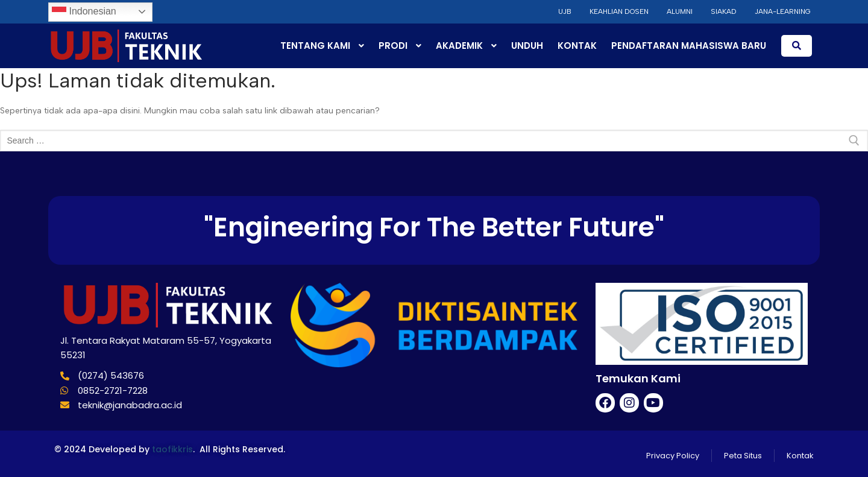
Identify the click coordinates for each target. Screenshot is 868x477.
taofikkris (172, 449)
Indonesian (84, 12)
